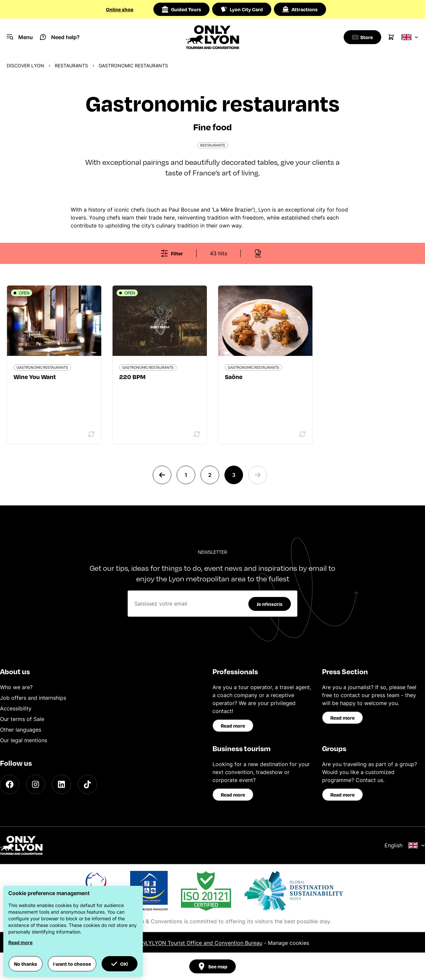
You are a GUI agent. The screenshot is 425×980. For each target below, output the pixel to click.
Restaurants (71, 65)
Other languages (21, 730)
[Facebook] (10, 784)
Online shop (120, 9)
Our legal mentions (24, 740)
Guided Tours (181, 9)
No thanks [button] (26, 964)
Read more (233, 726)
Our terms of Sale (22, 719)
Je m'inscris (270, 604)
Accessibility (16, 708)
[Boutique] (361, 37)
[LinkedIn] (61, 784)
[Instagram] (36, 784)
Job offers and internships (33, 698)
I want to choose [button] (72, 964)
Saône (234, 377)
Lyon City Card (242, 9)
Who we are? (16, 687)
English (405, 845)
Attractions (300, 9)
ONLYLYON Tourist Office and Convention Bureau (200, 943)
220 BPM (132, 377)
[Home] (212, 37)
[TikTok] (87, 784)
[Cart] (391, 37)
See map (212, 966)
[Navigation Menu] (20, 37)
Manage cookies (289, 943)
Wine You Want (35, 377)
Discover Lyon (25, 65)
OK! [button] (120, 964)
